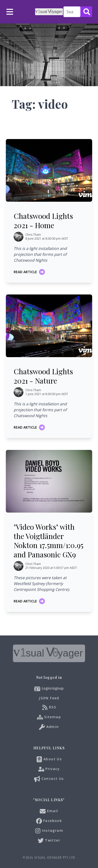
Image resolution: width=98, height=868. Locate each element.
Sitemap (49, 717)
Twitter (49, 841)
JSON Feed (49, 698)
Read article (29, 272)
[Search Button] (86, 12)
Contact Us (49, 779)
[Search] (72, 12)
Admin (49, 727)
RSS (49, 707)
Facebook (49, 821)
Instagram (49, 831)
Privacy (49, 769)
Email (49, 811)
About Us (49, 759)
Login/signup (53, 688)
